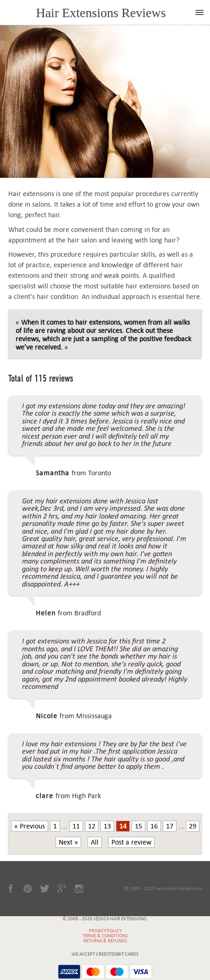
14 (123, 826)
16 (154, 826)
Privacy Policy (105, 931)
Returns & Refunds (105, 941)
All (95, 842)
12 (92, 826)
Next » (68, 842)
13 (107, 826)
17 (170, 826)
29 (193, 826)
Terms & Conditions (105, 936)
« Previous (30, 826)
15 (138, 826)
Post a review (131, 842)
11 (76, 826)
